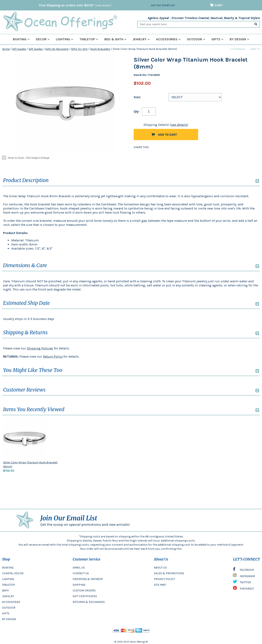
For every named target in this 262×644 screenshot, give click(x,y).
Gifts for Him (79, 49)
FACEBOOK (243, 570)
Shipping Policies (40, 348)
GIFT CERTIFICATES (85, 596)
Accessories (168, 39)
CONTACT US (81, 573)
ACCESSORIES (11, 602)
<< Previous (238, 49)
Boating (21, 39)
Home (6, 49)
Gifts (217, 39)
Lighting (65, 39)
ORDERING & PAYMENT (88, 579)
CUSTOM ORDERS (84, 591)
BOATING (8, 568)
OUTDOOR (9, 608)
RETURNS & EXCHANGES (89, 602)
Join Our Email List (163, 5)
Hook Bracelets (100, 49)
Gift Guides (19, 49)
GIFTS (6, 613)
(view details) (103, 5)
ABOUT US (160, 568)
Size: (137, 97)
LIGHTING (8, 579)
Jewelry (141, 39)
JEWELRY (8, 596)
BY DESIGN (9, 619)
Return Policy (53, 356)
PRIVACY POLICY (164, 579)
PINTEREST (243, 589)
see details (179, 125)
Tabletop (89, 39)
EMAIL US (79, 568)
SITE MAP (160, 585)
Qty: (137, 111)
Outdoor (196, 39)
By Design (239, 39)
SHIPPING (79, 585)
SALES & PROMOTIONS (169, 573)
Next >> (255, 49)
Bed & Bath (115, 39)
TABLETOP (9, 585)
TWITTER (242, 583)
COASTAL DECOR (13, 573)
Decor (43, 39)
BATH (5, 591)
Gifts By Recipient (57, 49)
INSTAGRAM (244, 576)
